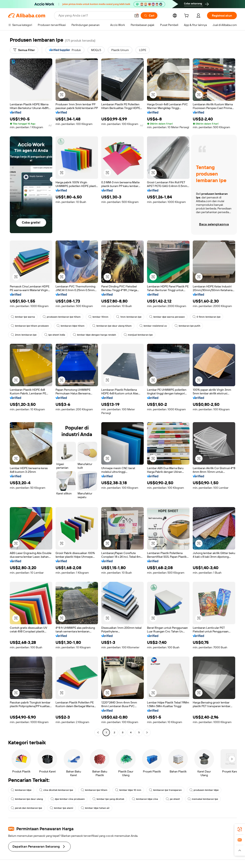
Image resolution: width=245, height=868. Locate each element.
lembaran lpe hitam (94, 790)
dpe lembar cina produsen (68, 799)
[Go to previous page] (98, 732)
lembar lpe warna (23, 317)
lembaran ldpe (21, 790)
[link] (240, 829)
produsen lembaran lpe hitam (62, 317)
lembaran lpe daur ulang (27, 799)
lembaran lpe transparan (165, 790)
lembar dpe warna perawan (167, 317)
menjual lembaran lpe (138, 335)
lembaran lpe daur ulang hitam (112, 326)
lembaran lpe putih (187, 326)
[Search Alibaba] (95, 16)
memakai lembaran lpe (203, 799)
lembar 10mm (98, 317)
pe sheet (173, 799)
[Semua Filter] (24, 50)
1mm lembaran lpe (129, 317)
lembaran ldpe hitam (71, 326)
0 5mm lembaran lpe (207, 317)
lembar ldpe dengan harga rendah (94, 335)
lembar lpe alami (61, 808)
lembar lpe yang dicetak (108, 799)
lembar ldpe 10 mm (128, 790)
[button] (137, 16)
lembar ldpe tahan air (95, 808)
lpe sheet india (55, 335)
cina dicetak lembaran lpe (56, 790)
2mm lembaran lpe (24, 335)
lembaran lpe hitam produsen (30, 326)
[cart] (187, 16)
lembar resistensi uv (153, 326)
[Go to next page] (147, 732)
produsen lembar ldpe (204, 790)
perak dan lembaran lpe (26, 808)
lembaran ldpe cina (145, 799)
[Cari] (149, 16)
